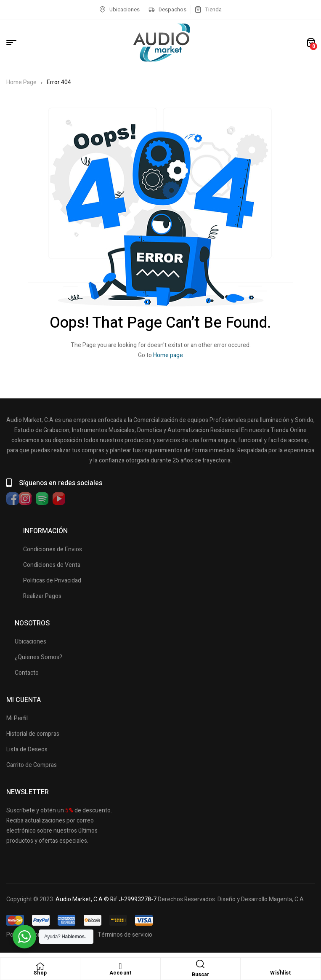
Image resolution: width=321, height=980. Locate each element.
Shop (40, 973)
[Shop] (40, 966)
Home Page (21, 82)
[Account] (120, 966)
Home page (168, 355)
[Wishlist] (281, 966)
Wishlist (280, 973)
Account (121, 973)
